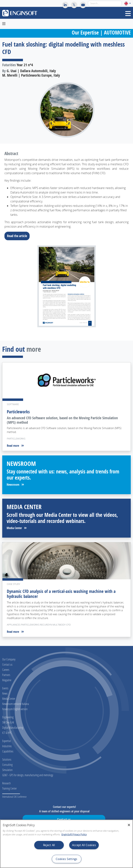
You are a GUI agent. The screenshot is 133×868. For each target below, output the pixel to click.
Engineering (8, 717)
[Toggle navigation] (128, 14)
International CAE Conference (14, 797)
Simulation (7, 770)
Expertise (6, 741)
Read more (15, 446)
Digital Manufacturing (13, 727)
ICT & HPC (7, 733)
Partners (6, 675)
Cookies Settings (66, 859)
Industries (7, 746)
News (5, 693)
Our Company (9, 659)
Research (6, 783)
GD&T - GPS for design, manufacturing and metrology (28, 775)
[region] (66, 844)
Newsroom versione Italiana (16, 704)
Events (5, 688)
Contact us (7, 664)
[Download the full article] (66, 286)
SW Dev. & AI (8, 722)
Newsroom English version (15, 709)
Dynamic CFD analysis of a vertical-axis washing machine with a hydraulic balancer (61, 594)
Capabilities (8, 751)
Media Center (17, 528)
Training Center (9, 788)
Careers (6, 670)
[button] (128, 3)
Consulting (7, 765)
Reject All (49, 845)
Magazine (7, 680)
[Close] (129, 825)
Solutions (7, 759)
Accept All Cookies (84, 845)
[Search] (105, 3)
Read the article (18, 236)
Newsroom (15, 485)
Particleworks (18, 412)
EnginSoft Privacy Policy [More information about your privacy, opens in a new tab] (74, 834)
